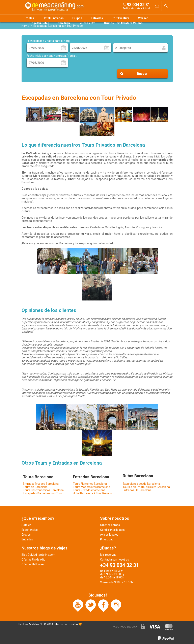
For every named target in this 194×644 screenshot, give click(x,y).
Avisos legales (109, 535)
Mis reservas (108, 555)
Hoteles (29, 18)
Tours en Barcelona (35, 487)
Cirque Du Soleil (38, 23)
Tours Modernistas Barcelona (92, 487)
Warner (143, 18)
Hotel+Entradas (53, 18)
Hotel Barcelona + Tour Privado (92, 493)
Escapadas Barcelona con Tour (43, 493)
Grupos (77, 18)
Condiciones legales (113, 530)
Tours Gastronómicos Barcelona (43, 490)
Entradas (97, 18)
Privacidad (107, 539)
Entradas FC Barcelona (137, 490)
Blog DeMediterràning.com (38, 555)
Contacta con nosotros (115, 560)
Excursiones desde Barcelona (141, 484)
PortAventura (121, 18)
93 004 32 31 (138, 5)
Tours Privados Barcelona (89, 490)
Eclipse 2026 (87, 23)
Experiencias (30, 530)
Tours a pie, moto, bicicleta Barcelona (146, 487)
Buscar (142, 74)
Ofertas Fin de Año (33, 560)
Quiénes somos (110, 525)
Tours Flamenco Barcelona (90, 484)
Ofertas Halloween (33, 564)
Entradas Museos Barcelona (41, 484)
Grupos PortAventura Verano (123, 23)
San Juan (64, 23)
